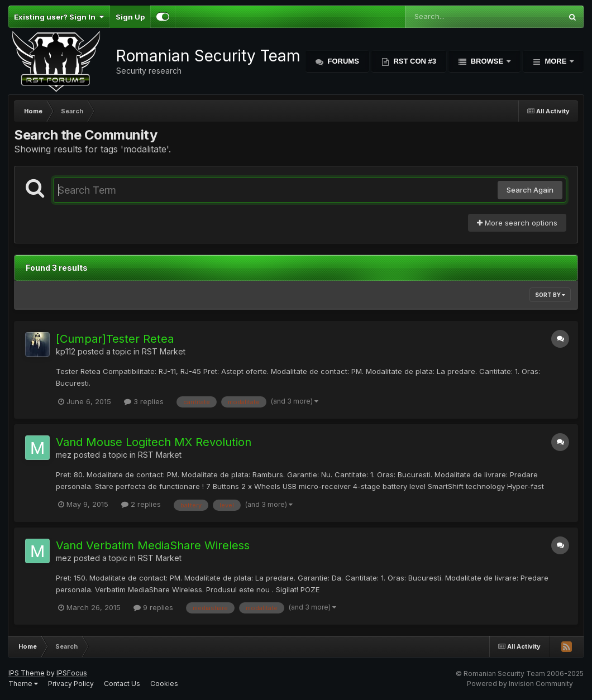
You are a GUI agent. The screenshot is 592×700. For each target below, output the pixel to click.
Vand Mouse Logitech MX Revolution (154, 442)
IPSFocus (72, 673)
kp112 (66, 351)
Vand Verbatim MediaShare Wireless (153, 545)
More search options (517, 223)
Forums (342, 61)
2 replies (141, 504)
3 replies (144, 401)
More (556, 61)
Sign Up (130, 17)
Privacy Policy (71, 684)
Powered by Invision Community (520, 684)
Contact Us (122, 684)
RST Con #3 (414, 61)
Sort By (550, 295)
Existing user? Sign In (59, 17)
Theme (23, 684)
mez (64, 455)
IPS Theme (27, 673)
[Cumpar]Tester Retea (115, 339)
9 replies (153, 607)
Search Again (530, 190)
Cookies (164, 684)
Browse (487, 61)
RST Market (164, 351)
